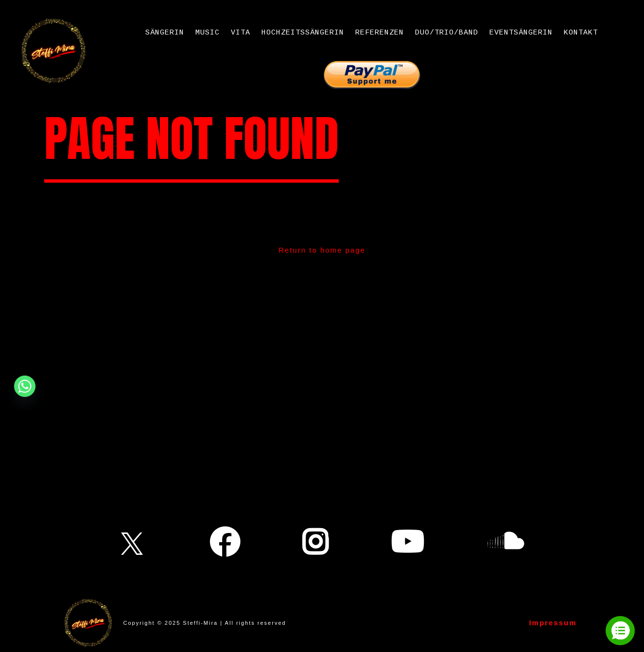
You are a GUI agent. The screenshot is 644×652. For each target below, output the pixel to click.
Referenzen (380, 33)
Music (208, 33)
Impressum (553, 623)
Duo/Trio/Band (447, 33)
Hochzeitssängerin (303, 33)
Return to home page (322, 250)
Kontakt (581, 33)
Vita (241, 33)
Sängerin (165, 33)
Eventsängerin (521, 33)
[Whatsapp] (25, 386)
